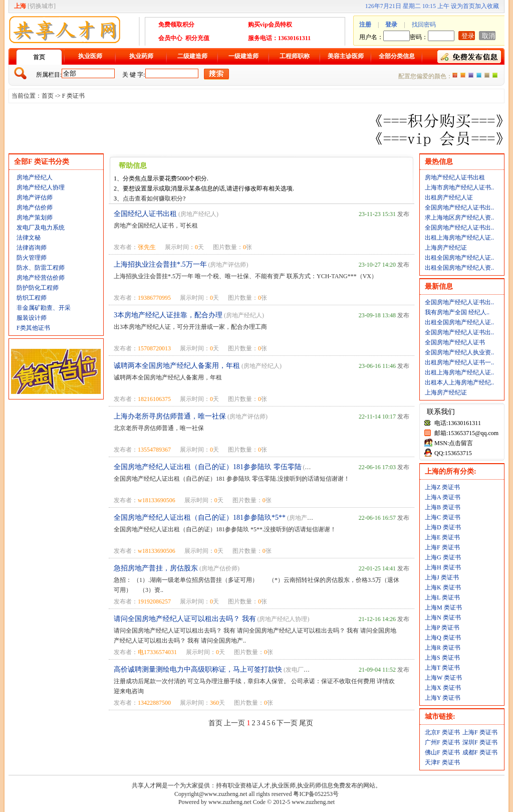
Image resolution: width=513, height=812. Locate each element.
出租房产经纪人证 (449, 197)
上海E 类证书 (442, 537)
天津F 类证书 (442, 762)
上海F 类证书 (442, 547)
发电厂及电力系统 (41, 228)
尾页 (306, 723)
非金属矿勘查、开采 (44, 308)
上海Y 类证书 (443, 698)
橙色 (455, 75)
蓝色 (479, 75)
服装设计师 (32, 318)
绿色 (495, 75)
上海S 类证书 (442, 658)
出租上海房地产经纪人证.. (459, 238)
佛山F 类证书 (442, 752)
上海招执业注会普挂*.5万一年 (160, 264)
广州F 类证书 (442, 742)
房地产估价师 (35, 208)
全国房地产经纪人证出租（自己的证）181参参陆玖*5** (200, 518)
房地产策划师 (35, 218)
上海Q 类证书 (443, 638)
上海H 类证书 (443, 567)
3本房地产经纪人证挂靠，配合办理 (168, 315)
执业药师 (141, 56)
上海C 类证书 (443, 517)
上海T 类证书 (442, 668)
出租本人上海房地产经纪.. (459, 382)
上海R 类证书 (443, 648)
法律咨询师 (32, 248)
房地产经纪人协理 (41, 187)
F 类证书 (74, 96)
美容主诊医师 (346, 56)
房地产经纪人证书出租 (455, 177)
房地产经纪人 (35, 177)
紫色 (471, 75)
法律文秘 (29, 238)
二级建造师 (192, 56)
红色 (463, 75)
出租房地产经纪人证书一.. (459, 362)
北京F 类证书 (442, 732)
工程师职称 (295, 56)
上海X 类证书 (443, 688)
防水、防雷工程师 (41, 268)
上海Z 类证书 (442, 487)
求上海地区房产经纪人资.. (459, 218)
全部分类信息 (397, 56)
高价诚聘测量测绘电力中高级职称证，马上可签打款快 (198, 669)
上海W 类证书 (443, 678)
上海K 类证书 (443, 587)
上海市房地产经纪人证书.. (459, 187)
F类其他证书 (33, 328)
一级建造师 (243, 56)
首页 (39, 57)
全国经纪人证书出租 (145, 214)
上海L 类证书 (442, 597)
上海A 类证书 (443, 497)
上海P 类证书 (442, 628)
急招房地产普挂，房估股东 (156, 568)
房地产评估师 (35, 197)
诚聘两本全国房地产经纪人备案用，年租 (177, 366)
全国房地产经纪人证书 (455, 342)
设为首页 (463, 6)
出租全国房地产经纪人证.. (459, 258)
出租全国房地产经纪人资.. (459, 268)
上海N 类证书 (443, 618)
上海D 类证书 (443, 527)
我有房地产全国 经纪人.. (457, 312)
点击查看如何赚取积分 (153, 198)
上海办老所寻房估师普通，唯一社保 (170, 416)
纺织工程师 (32, 298)
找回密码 (424, 25)
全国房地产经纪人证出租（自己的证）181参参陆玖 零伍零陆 (208, 467)
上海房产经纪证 (446, 248)
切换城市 (42, 6)
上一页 (234, 723)
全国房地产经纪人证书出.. (459, 208)
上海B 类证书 (443, 507)
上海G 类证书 (443, 557)
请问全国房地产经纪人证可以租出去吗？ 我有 (185, 619)
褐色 (487, 75)
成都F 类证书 (480, 752)
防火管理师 (32, 258)
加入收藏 (487, 6)
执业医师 (90, 56)
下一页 (287, 723)
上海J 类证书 (442, 577)
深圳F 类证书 (480, 742)
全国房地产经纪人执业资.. (459, 352)
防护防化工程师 (38, 288)
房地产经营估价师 (41, 278)
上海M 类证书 (443, 607)
